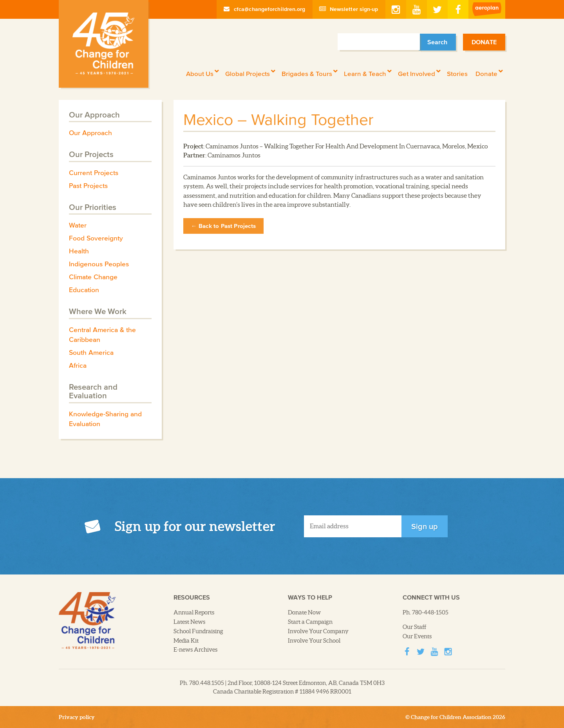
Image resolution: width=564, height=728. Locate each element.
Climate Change (93, 277)
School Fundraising (198, 631)
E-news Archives (195, 650)
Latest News (189, 622)
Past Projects (88, 186)
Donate (484, 42)
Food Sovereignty (96, 238)
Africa (78, 365)
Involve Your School (314, 641)
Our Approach (90, 133)
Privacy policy (77, 717)
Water (78, 225)
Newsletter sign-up (349, 9)
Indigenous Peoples (99, 264)
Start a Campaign (310, 622)
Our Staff (415, 627)
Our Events (417, 636)
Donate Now (304, 612)
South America (91, 352)
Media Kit (186, 641)
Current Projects (94, 173)
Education (84, 290)
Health (79, 251)
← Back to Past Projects (224, 226)
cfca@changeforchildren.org (265, 9)
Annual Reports (194, 612)
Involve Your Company (318, 631)
